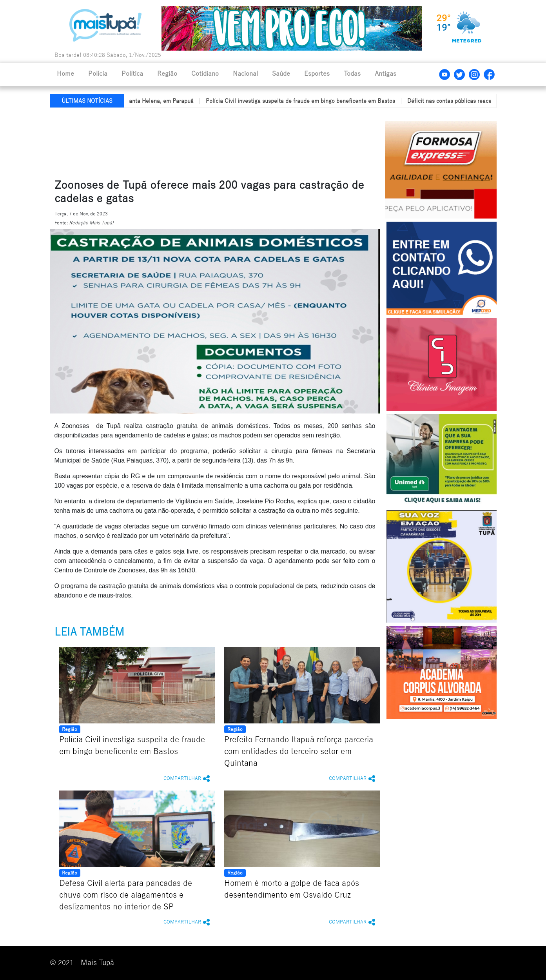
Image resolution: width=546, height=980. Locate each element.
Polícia (98, 74)
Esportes (317, 74)
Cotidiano (205, 74)
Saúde (281, 74)
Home (65, 74)
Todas (352, 74)
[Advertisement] (239, 142)
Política (132, 74)
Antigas (385, 74)
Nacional (245, 74)
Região (167, 74)
